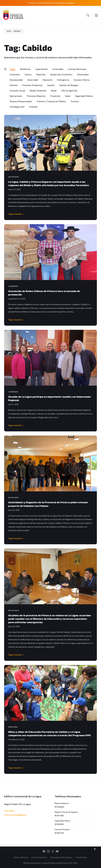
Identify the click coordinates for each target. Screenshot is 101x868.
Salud (68, 96)
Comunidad (58, 69)
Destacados (83, 74)
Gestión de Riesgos (69, 85)
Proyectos (55, 96)
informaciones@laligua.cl (15, 815)
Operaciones (16, 96)
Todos (13, 69)
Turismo (75, 101)
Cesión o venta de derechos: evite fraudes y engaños (52, 3)
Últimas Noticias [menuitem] (21, 857)
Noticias (17, 31)
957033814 (9, 811)
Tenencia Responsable (21, 101)
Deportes (41, 74)
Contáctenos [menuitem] (81, 857)
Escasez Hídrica (82, 80)
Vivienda (33, 107)
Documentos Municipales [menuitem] (61, 857)
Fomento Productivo (32, 85)
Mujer (54, 91)
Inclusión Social (17, 91)
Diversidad (33, 80)
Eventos (14, 85)
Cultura (28, 74)
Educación (48, 80)
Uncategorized (17, 107)
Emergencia (63, 80)
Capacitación (41, 69)
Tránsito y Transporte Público (51, 101)
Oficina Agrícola (69, 91)
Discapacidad (16, 80)
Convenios (15, 74)
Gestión (51, 85)
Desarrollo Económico (61, 74)
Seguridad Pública (84, 96)
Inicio (9, 31)
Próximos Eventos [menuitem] (39, 857)
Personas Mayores (36, 96)
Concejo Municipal (77, 69)
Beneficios (25, 69)
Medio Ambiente (38, 91)
